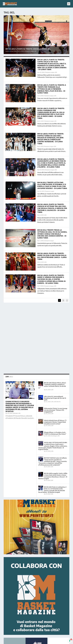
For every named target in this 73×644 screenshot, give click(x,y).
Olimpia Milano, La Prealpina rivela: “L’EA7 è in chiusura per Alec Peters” (55, 368)
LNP (55, 336)
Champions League (29, 51)
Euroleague (54, 370)
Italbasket (15, 348)
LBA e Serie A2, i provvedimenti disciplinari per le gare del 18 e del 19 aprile (55, 333)
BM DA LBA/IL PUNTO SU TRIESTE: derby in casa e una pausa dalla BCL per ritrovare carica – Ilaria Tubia (52, 256)
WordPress (33, 642)
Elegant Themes (17, 642)
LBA (35, 51)
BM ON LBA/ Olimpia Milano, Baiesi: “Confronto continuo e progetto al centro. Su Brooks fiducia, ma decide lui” (52, 320)
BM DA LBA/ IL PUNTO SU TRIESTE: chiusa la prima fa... (28, 49)
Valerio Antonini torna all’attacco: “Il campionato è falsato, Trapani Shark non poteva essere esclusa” (55, 357)
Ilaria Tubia (14, 51)
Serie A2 (58, 336)
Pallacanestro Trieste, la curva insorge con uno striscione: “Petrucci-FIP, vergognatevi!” (56, 345)
